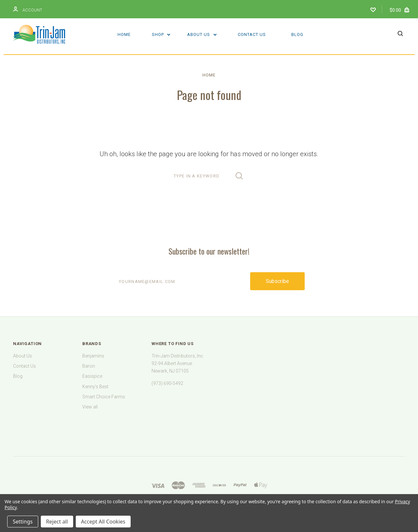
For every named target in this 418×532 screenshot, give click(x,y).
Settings (23, 522)
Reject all (57, 522)
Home (124, 34)
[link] (209, 426)
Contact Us (252, 34)
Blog (297, 34)
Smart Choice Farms (104, 397)
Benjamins (93, 356)
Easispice (92, 376)
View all (90, 407)
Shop (161, 34)
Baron (89, 366)
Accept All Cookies (103, 522)
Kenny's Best (95, 387)
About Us (202, 34)
